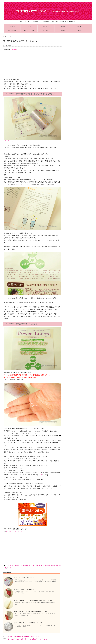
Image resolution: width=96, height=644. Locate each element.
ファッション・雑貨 (29, 30)
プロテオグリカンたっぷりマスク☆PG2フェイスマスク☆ (29, 623)
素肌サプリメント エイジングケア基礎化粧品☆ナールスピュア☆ (31, 612)
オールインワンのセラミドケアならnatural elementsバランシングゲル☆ (33, 600)
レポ (41, 475)
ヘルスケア (80, 26)
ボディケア (46, 26)
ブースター (35, 566)
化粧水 (48, 566)
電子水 (9, 568)
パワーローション (26, 566)
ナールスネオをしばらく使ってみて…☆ (24, 589)
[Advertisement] (18, 66)
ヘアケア (63, 26)
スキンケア (12, 26)
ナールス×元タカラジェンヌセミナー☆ (24, 578)
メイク (29, 26)
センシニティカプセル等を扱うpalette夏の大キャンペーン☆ (27, 639)
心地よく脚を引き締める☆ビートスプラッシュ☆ (23, 636)
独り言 (80, 30)
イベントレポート (46, 30)
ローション (17, 566)
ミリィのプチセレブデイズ (14, 531)
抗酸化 (53, 566)
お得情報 (63, 30)
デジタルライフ (12, 30)
